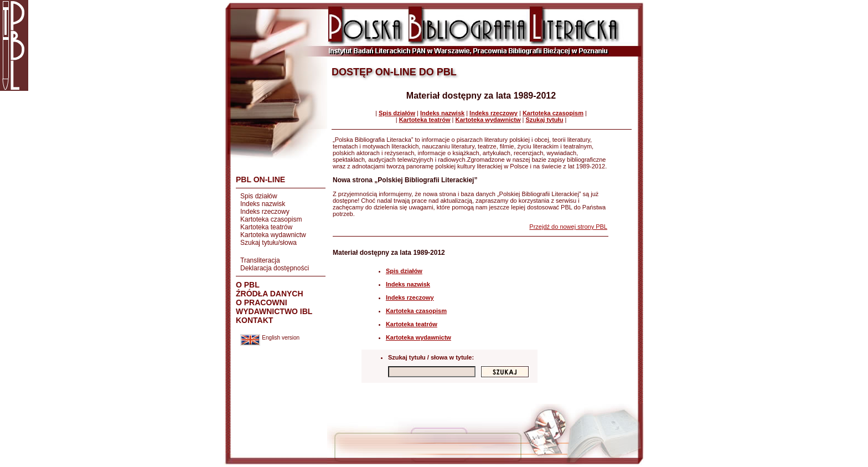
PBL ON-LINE (260, 179)
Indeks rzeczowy (265, 212)
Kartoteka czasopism (271, 219)
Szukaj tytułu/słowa (268, 243)
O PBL (248, 285)
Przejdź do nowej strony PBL (568, 227)
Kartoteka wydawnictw (273, 235)
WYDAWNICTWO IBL (274, 311)
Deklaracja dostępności (275, 268)
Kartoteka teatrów (266, 227)
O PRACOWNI (262, 302)
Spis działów (259, 196)
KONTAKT (254, 320)
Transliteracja (260, 260)
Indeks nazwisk (263, 204)
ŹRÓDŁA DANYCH (270, 294)
